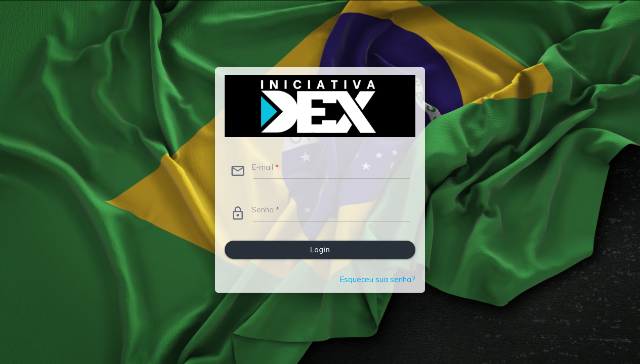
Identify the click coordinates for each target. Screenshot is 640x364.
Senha (265, 210)
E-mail (265, 167)
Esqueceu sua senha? (377, 279)
